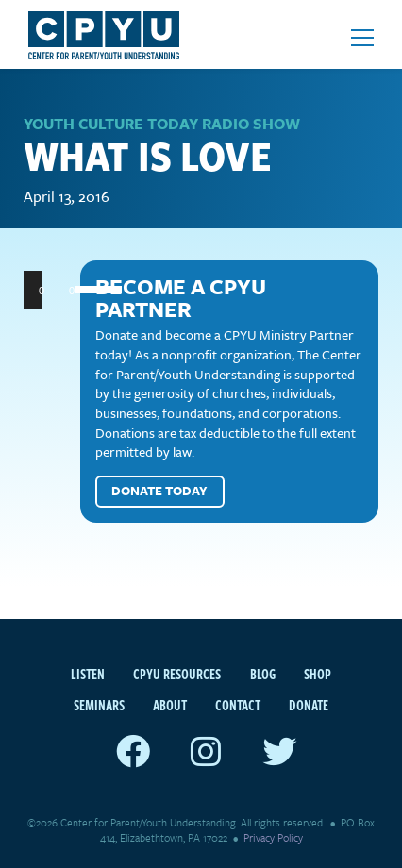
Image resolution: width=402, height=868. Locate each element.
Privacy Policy (273, 837)
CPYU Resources (177, 674)
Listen (88, 674)
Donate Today (159, 491)
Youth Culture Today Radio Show (162, 124)
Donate (309, 705)
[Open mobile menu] (362, 38)
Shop (318, 674)
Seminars (99, 705)
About (170, 705)
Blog (263, 674)
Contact (238, 705)
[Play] (48, 290)
